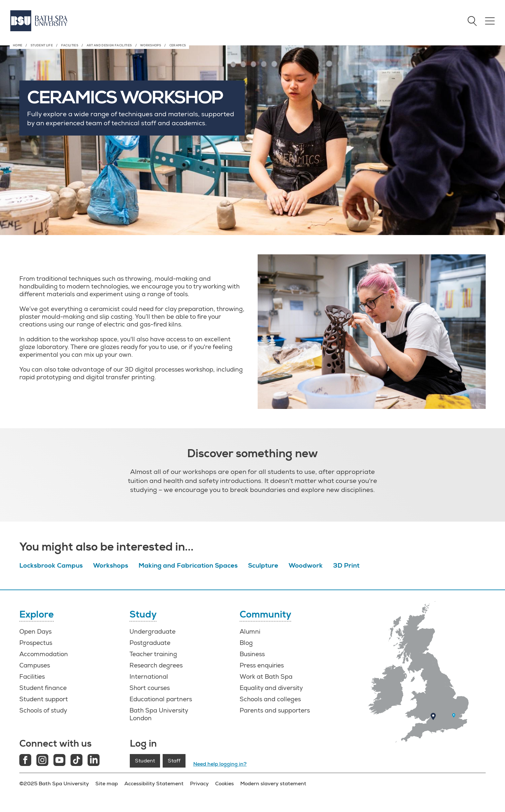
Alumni (250, 632)
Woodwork (306, 566)
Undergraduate (152, 632)
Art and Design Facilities (109, 45)
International (149, 677)
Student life (42, 45)
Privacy (199, 784)
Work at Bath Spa (266, 677)
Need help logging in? (220, 764)
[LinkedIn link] (94, 761)
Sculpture (263, 566)
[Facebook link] (25, 761)
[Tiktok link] (76, 761)
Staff (174, 761)
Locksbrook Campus (51, 566)
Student (145, 761)
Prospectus (36, 643)
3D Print (346, 566)
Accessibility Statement (154, 784)
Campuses (35, 666)
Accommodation (44, 654)
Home (18, 45)
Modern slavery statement (273, 784)
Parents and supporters (275, 711)
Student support (44, 699)
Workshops (151, 45)
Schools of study (43, 711)
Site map (107, 784)
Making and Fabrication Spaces (188, 566)
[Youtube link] (59, 761)
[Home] (39, 21)
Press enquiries (262, 666)
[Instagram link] (42, 761)
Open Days (35, 632)
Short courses (150, 688)
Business (252, 654)
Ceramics (178, 45)
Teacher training (153, 654)
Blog (246, 643)
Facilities (70, 45)
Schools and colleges (270, 699)
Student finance (43, 688)
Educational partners (161, 699)
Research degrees (156, 666)
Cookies (224, 784)
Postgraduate (150, 643)
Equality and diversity (271, 688)
